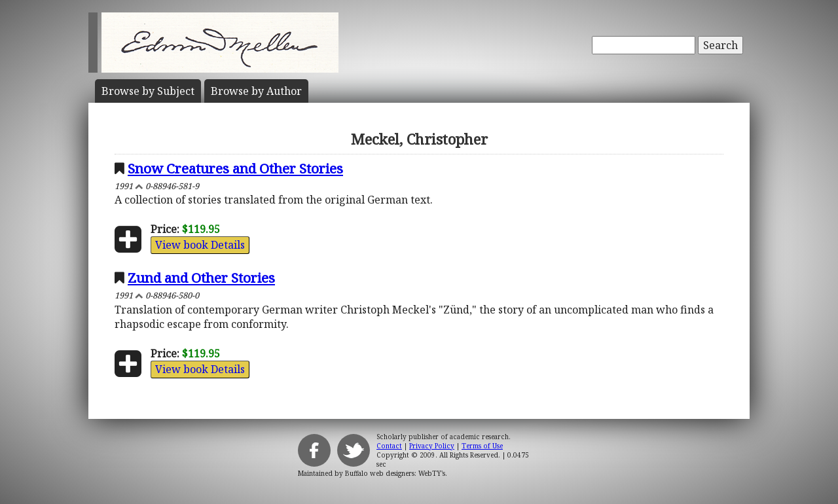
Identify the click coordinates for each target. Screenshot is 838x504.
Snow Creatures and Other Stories (235, 168)
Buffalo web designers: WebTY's (395, 473)
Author (256, 91)
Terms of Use (482, 446)
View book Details (200, 245)
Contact (389, 446)
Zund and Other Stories (201, 278)
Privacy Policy (432, 446)
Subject (148, 91)
